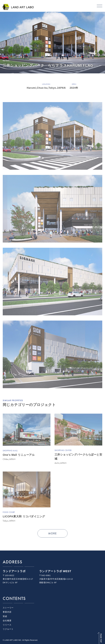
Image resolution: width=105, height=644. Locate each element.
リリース (7, 625)
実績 (5, 616)
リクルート (8, 629)
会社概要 (7, 621)
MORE (52, 534)
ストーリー (8, 608)
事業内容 (7, 612)
